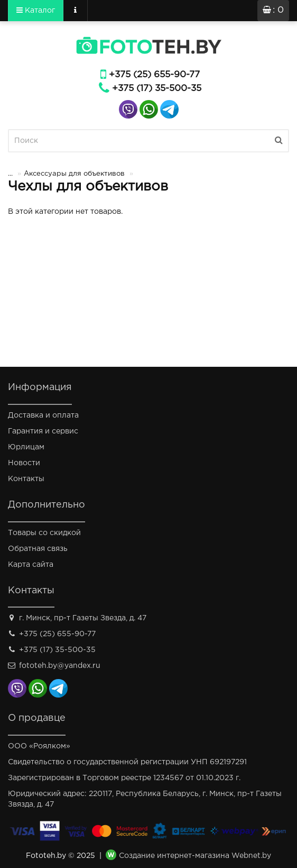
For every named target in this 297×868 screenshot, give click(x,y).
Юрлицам (26, 447)
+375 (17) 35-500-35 (157, 89)
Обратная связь (38, 549)
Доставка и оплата (43, 415)
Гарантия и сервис (43, 431)
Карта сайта (31, 565)
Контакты (26, 479)
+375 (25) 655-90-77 (154, 75)
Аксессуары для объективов (74, 174)
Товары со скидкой (44, 533)
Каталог (36, 10)
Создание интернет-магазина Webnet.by (195, 856)
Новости (24, 463)
